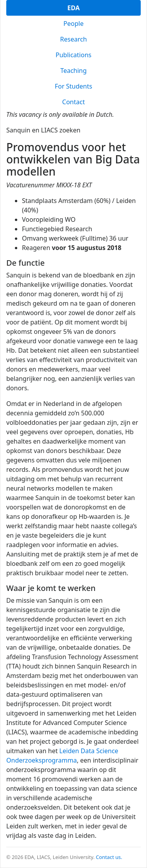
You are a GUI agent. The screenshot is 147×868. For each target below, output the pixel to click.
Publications (73, 55)
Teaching (73, 71)
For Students (73, 86)
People (73, 24)
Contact (74, 102)
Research (73, 39)
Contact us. (109, 857)
